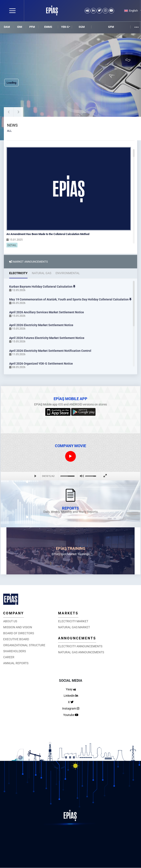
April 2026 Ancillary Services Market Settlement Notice (47, 312)
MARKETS (68, 613)
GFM (111, 27)
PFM (32, 27)
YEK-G (65, 27)
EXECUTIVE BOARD (16, 639)
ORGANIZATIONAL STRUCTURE (24, 645)
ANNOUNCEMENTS (77, 638)
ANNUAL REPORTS (16, 663)
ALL (9, 131)
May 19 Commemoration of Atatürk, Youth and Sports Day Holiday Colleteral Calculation (70, 299)
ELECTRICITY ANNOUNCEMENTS (80, 646)
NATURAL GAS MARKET (74, 627)
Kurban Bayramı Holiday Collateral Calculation (42, 287)
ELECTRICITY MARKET (73, 621)
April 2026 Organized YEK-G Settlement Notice (41, 364)
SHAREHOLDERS (15, 651)
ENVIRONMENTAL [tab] (68, 273)
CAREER (9, 657)
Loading (11, 83)
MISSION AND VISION (18, 627)
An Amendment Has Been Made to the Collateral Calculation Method (48, 234)
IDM (20, 27)
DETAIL (12, 245)
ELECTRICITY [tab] (18, 273)
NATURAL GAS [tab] (42, 273)
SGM (82, 27)
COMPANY (14, 613)
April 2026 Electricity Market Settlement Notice (41, 325)
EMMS (48, 27)
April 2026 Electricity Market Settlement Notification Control (50, 351)
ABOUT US (10, 621)
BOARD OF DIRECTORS (19, 633)
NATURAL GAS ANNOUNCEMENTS (81, 652)
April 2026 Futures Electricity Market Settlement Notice (47, 338)
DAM (7, 27)
